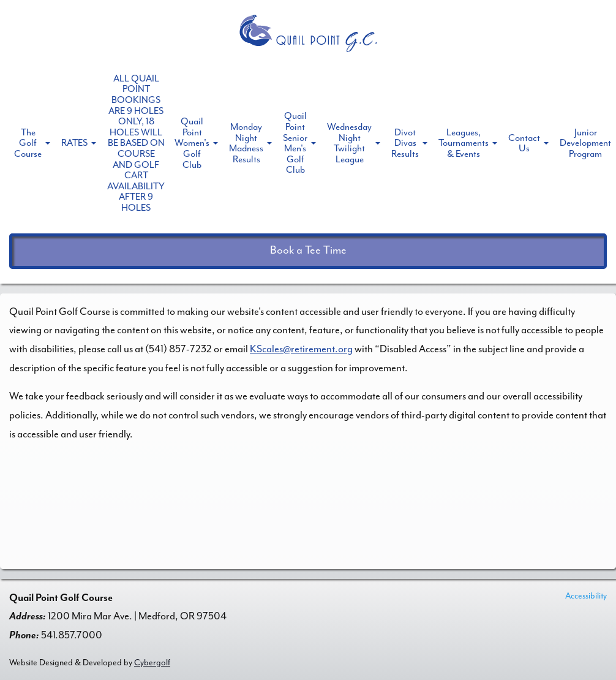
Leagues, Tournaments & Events (464, 143)
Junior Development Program (585, 143)
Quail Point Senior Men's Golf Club (295, 143)
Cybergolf (152, 663)
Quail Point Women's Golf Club (192, 143)
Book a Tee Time (308, 250)
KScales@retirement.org (301, 349)
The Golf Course (28, 143)
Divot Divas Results (405, 143)
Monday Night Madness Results (246, 143)
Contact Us (524, 143)
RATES (74, 143)
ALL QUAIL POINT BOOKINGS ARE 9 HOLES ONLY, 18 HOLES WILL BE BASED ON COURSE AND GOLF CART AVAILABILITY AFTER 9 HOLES (136, 143)
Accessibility (586, 596)
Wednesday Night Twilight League (349, 143)
